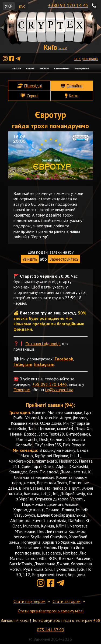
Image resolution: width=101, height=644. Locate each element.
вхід (77, 59)
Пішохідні (33, 86)
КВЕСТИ (17, 68)
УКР (9, 6)
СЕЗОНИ (30, 68)
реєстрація (90, 59)
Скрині (32, 96)
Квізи (74, 96)
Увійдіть (30, 259)
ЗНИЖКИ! (44, 68)
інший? (63, 48)
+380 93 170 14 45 (68, 5)
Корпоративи (82, 68)
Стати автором (67, 601)
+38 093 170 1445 (50, 384)
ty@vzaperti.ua (59, 390)
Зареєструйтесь (64, 259)
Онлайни (74, 86)
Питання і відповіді (43, 344)
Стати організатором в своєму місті (51, 611)
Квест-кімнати (62, 68)
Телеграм (22, 390)
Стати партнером (29, 601)
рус (22, 6)
